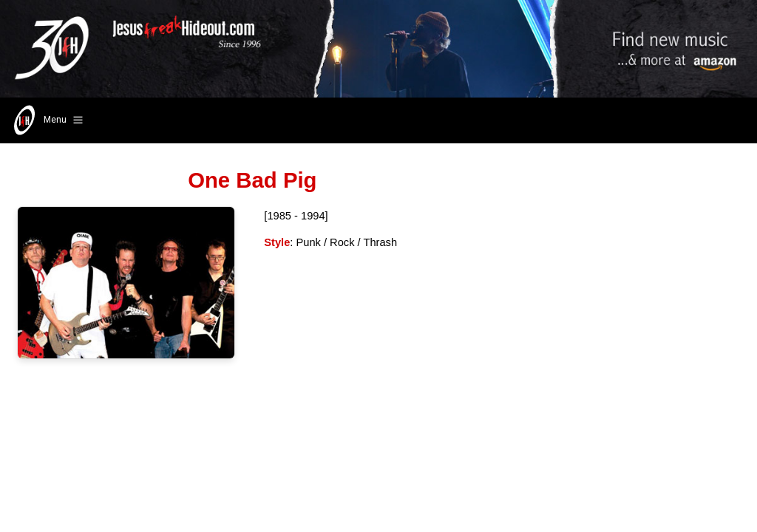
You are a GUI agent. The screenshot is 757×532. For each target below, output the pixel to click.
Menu (47, 120)
